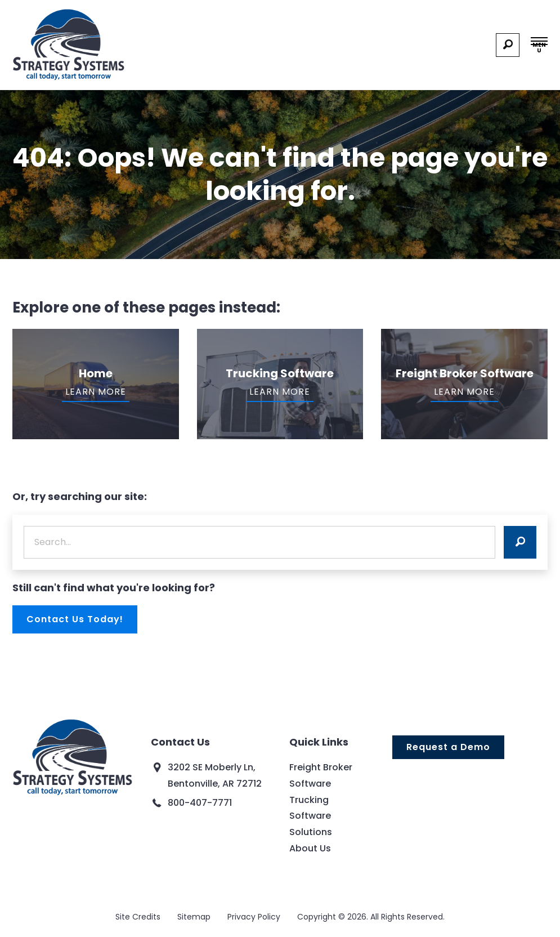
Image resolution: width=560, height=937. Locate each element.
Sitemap (194, 917)
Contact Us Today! (75, 619)
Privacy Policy (254, 917)
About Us (310, 848)
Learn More (96, 392)
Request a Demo (448, 747)
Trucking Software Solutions (311, 816)
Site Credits (138, 917)
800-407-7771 (200, 803)
